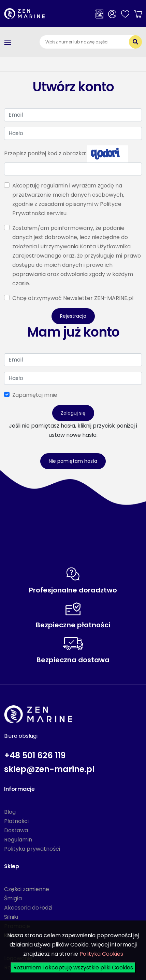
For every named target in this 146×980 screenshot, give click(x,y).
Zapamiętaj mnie (35, 395)
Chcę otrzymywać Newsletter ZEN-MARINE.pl (73, 298)
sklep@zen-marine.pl (49, 769)
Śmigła (13, 898)
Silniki (11, 917)
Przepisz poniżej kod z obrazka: (45, 153)
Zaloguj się (73, 413)
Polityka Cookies (101, 954)
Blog (10, 812)
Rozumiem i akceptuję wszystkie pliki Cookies (73, 968)
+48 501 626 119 (35, 755)
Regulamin (18, 840)
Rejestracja (73, 316)
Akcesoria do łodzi (28, 908)
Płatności (16, 821)
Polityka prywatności (32, 849)
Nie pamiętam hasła (73, 461)
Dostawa (16, 830)
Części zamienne (27, 889)
